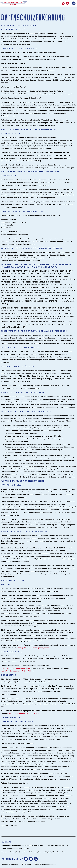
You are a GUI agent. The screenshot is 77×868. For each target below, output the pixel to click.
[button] (74, 3)
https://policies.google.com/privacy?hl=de (33, 648)
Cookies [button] (5, 864)
